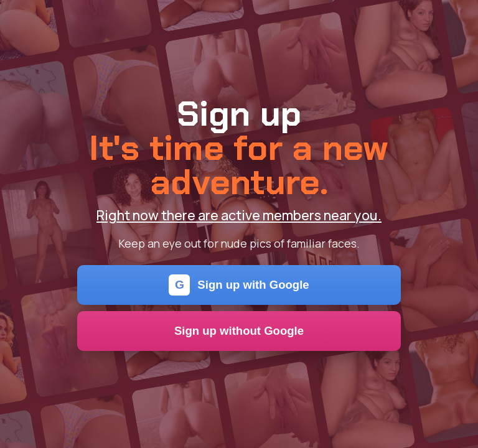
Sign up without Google (239, 331)
